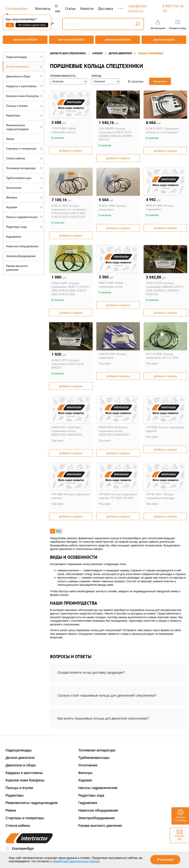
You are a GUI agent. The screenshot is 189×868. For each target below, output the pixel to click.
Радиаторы (24, 113)
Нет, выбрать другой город (32, 25)
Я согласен (165, 860)
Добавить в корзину (71, 149)
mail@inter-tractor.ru (138, 9)
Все (59, 529)
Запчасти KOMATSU (71, 40)
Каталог (98, 51)
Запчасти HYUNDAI (118, 40)
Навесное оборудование (22, 244)
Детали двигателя (24, 64)
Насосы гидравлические (24, 215)
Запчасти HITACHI (24, 40)
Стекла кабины (24, 156)
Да (10, 25)
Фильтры (24, 195)
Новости (87, 9)
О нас (58, 9)
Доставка (106, 9)
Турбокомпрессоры (24, 176)
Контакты (43, 9)
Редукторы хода (24, 224)
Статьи (70, 9)
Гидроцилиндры (24, 55)
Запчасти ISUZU (165, 40)
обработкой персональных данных (76, 861)
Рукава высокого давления (17, 266)
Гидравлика (14, 234)
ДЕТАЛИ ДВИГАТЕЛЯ (120, 51)
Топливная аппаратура (24, 166)
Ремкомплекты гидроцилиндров (24, 125)
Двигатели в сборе (24, 74)
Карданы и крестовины (24, 84)
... (121, 7)
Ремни (10, 137)
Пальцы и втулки (24, 103)
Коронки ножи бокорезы (24, 94)
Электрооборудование (21, 254)
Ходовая (24, 205)
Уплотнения (24, 185)
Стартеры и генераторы (24, 146)
